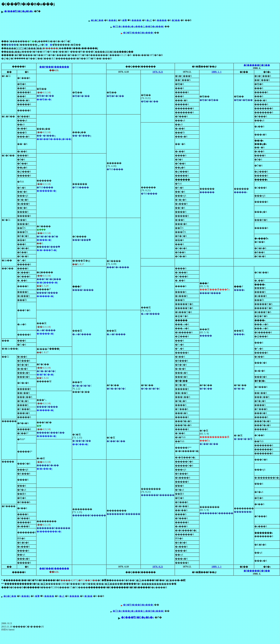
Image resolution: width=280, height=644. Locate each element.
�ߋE (149, 20)
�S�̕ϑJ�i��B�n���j (138, 33)
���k (113, 20)
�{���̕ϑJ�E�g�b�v (19, 11)
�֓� (124, 20)
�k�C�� (97, 20)
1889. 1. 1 (217, 72)
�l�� (176, 20)
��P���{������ (54, 67)
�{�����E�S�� (257, 65)
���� (136, 20)
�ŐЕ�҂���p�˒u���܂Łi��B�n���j (138, 26)
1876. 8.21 (158, 72)
